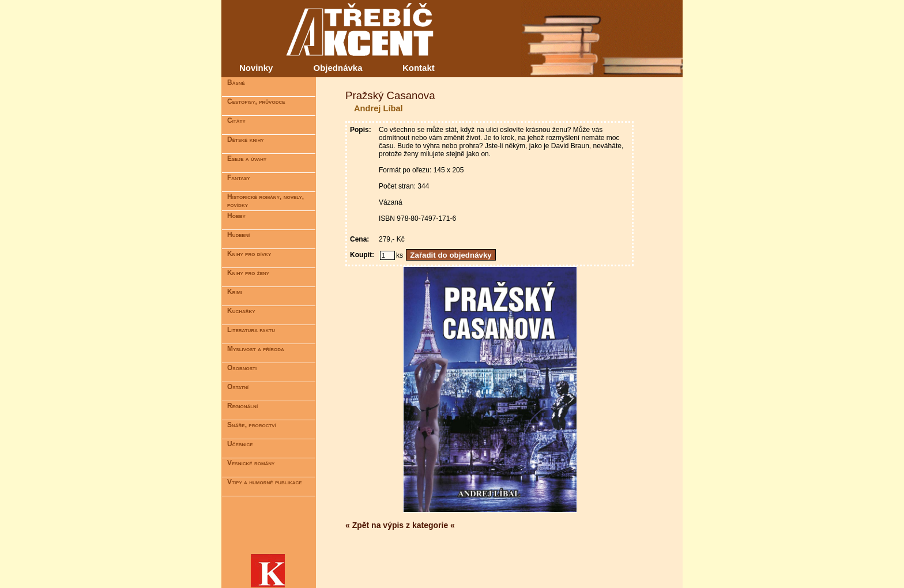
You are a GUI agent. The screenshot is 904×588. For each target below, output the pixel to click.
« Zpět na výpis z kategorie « (400, 525)
